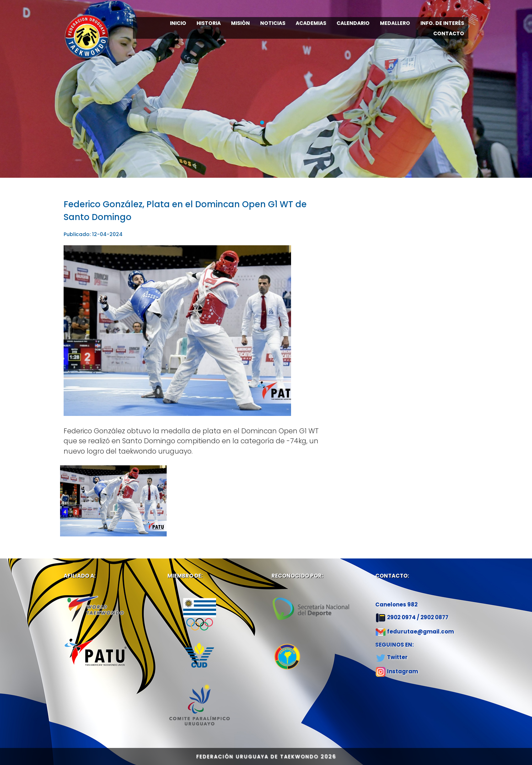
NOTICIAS (273, 23)
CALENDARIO (353, 23)
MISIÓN (240, 23)
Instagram (402, 671)
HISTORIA (209, 23)
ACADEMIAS (311, 23)
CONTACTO (449, 33)
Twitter (397, 657)
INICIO (178, 23)
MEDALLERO (395, 23)
